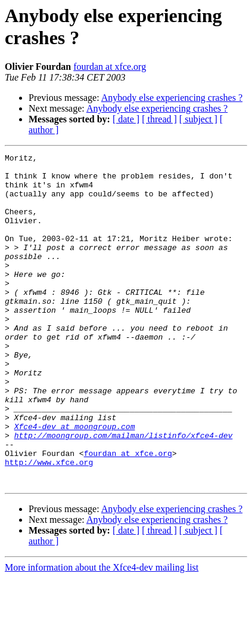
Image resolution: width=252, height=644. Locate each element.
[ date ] (126, 119)
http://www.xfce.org (49, 525)
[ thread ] (159, 119)
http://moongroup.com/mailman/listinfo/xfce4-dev (124, 492)
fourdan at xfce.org (110, 67)
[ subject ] (198, 119)
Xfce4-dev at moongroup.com (75, 482)
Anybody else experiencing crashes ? (172, 98)
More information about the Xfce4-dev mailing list (102, 634)
